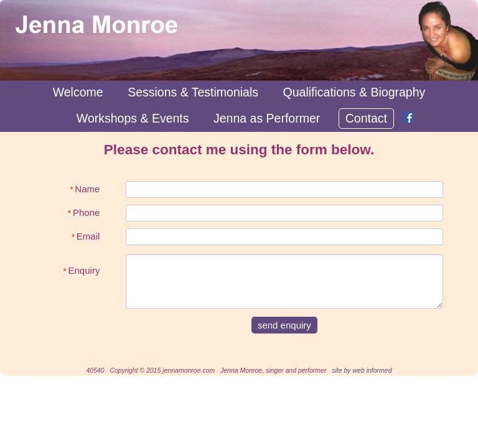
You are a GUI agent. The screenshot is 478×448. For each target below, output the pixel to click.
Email (86, 236)
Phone (84, 212)
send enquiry (284, 325)
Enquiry (82, 266)
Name (85, 189)
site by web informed (362, 370)
